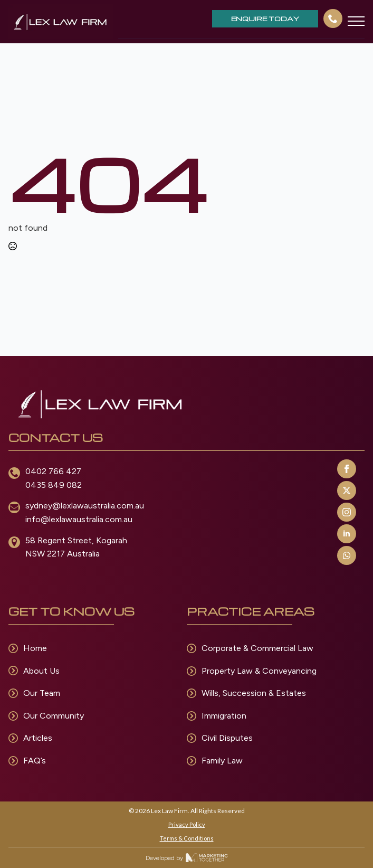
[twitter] (347, 490)
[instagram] (347, 512)
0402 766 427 (53, 471)
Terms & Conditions (187, 838)
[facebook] (347, 469)
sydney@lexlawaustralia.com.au (85, 506)
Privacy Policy (187, 824)
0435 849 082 (54, 485)
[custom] (347, 555)
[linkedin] (347, 534)
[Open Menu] (356, 21)
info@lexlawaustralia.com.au (79, 519)
